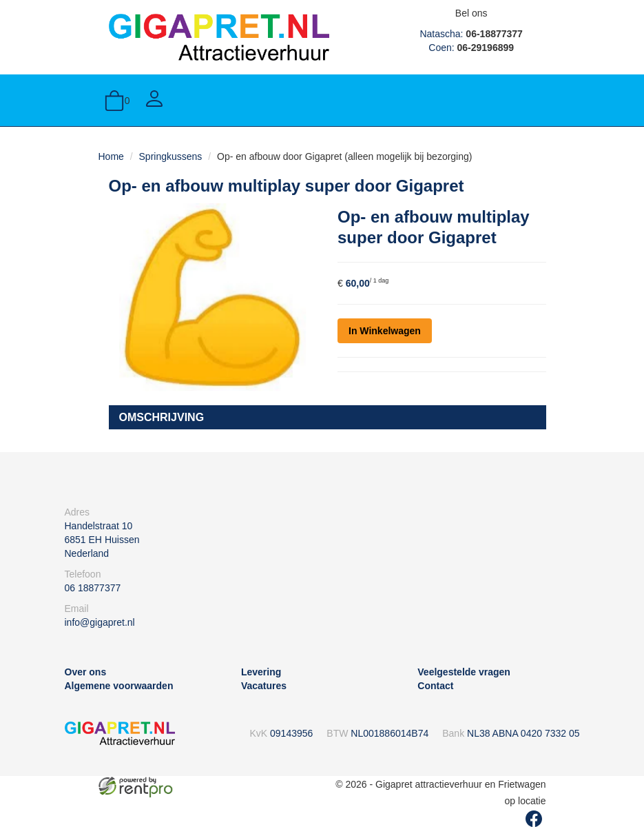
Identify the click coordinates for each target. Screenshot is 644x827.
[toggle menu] (532, 100)
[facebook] (534, 819)
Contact (435, 686)
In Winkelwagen (385, 331)
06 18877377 (93, 588)
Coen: (471, 48)
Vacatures (264, 686)
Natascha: (471, 34)
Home (111, 156)
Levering (261, 672)
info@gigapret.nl (100, 622)
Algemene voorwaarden (119, 686)
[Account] (154, 100)
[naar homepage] (219, 37)
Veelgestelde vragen (464, 672)
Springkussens (171, 156)
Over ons (86, 672)
